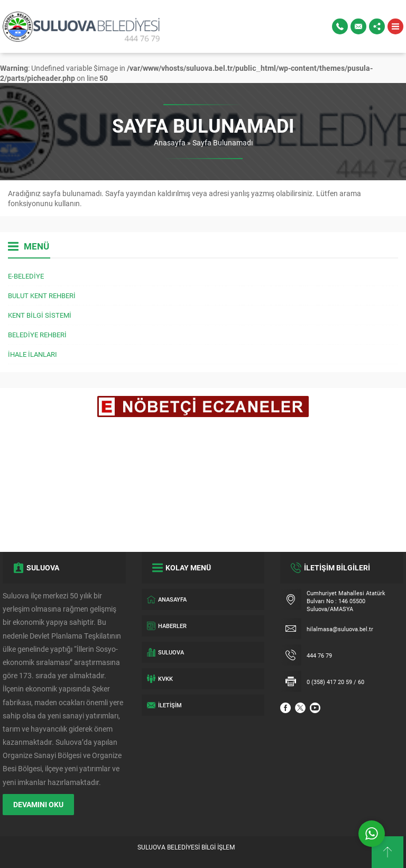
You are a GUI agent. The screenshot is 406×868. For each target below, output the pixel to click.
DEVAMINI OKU (38, 804)
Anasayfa (170, 142)
